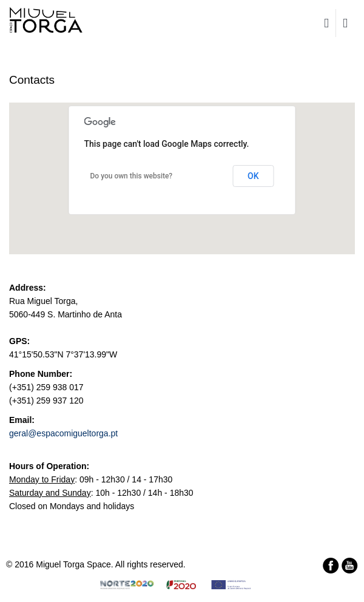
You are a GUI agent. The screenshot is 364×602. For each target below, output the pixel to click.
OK (253, 176)
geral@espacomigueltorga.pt (63, 433)
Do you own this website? (132, 176)
